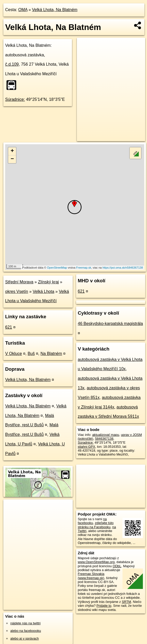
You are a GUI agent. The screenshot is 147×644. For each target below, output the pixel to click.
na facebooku (92, 521)
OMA (23, 10)
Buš (31, 354)
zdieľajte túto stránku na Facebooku (96, 525)
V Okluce (14, 354)
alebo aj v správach (25, 638)
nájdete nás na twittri (25, 623)
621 (9, 327)
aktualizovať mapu (105, 435)
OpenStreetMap (57, 268)
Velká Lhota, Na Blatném (55, 10)
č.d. (12, 64)
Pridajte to (104, 606)
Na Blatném (51, 354)
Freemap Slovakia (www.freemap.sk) (91, 576)
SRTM (126, 602)
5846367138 (104, 439)
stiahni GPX (87, 447)
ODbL (117, 566)
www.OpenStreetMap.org (96, 562)
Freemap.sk (84, 268)
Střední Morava (19, 282)
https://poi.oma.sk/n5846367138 (123, 268)
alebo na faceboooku (26, 631)
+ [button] (12, 151)
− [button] (12, 159)
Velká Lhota (44, 291)
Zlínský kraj (48, 282)
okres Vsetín (17, 291)
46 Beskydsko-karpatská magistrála (111, 324)
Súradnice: (15, 99)
